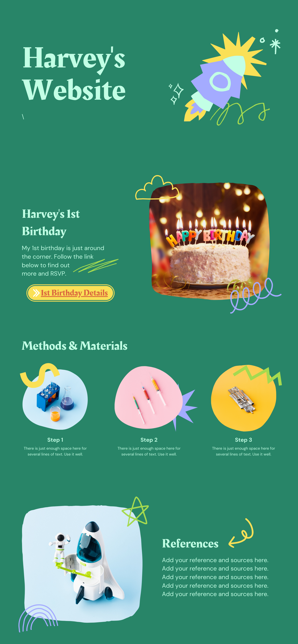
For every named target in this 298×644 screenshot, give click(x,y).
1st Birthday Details (74, 293)
